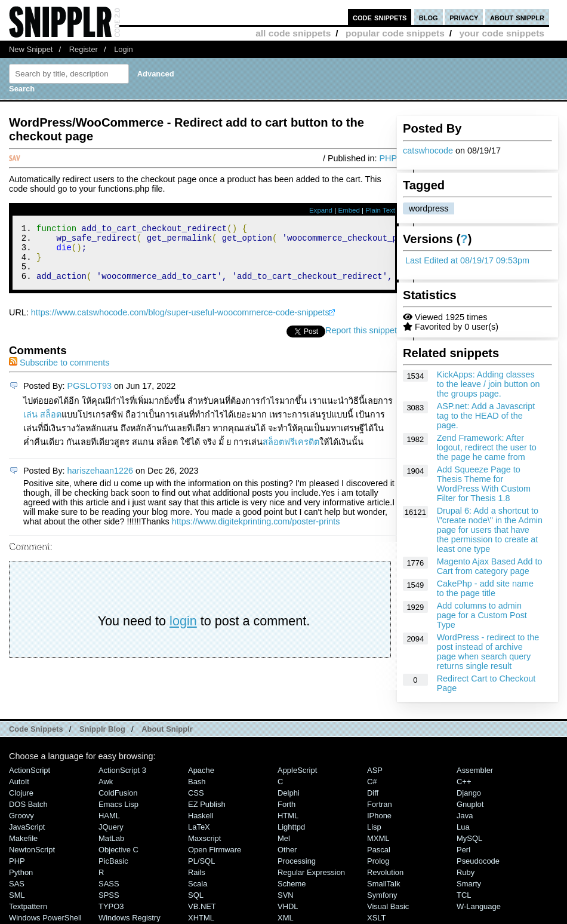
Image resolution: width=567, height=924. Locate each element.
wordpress (429, 208)
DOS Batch (28, 804)
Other (287, 850)
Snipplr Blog (102, 729)
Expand (321, 210)
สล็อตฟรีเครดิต (291, 453)
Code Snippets (36, 729)
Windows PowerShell (45, 918)
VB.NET (202, 906)
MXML (378, 838)
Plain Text (380, 210)
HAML (109, 816)
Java (465, 816)
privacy (464, 17)
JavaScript (27, 827)
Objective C (118, 850)
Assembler (475, 770)
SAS (17, 884)
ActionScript (30, 770)
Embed (349, 210)
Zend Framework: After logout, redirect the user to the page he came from (487, 447)
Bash (197, 782)
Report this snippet (361, 341)
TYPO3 (111, 906)
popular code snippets (395, 33)
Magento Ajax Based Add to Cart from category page (490, 566)
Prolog (378, 861)
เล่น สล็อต (42, 425)
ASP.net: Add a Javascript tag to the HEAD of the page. (486, 416)
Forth (286, 804)
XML (286, 918)
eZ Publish (207, 804)
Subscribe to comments (59, 373)
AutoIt (19, 782)
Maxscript (204, 838)
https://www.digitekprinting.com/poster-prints (256, 532)
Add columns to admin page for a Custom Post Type (482, 615)
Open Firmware (215, 850)
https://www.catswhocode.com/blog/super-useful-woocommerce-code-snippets (180, 323)
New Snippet (31, 49)
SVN (286, 895)
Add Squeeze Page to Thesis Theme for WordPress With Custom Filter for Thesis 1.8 (484, 484)
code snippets (380, 17)
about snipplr (517, 17)
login (183, 632)
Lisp (374, 827)
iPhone (379, 816)
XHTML (201, 918)
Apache (201, 770)
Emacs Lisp (118, 804)
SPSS (109, 895)
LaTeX (199, 827)
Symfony (382, 895)
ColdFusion (118, 793)
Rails (197, 872)
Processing (297, 861)
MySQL (469, 838)
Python (21, 872)
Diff (373, 793)
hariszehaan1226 (100, 481)
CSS (196, 793)
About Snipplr (167, 729)
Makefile (23, 838)
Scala (198, 884)
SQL (196, 895)
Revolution (385, 872)
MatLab (111, 838)
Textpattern (28, 906)
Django (469, 793)
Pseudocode (478, 861)
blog (429, 17)
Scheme (292, 884)
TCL (464, 895)
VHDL (288, 906)
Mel (284, 838)
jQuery (111, 827)
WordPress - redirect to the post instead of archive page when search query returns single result (488, 652)
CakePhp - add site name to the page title (485, 588)
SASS (109, 884)
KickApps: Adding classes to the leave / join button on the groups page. (489, 384)
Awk (106, 782)
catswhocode (428, 151)
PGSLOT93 (90, 397)
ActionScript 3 (122, 770)
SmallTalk (383, 884)
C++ (464, 782)
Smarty (469, 884)
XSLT (376, 918)
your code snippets (502, 33)
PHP (388, 158)
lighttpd (291, 827)
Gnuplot (470, 804)
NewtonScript (32, 850)
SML (17, 895)
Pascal (379, 850)
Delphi (289, 793)
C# (372, 782)
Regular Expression (311, 872)
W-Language (479, 906)
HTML (288, 816)
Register (84, 49)
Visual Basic (388, 906)
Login (124, 49)
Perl (463, 850)
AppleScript (297, 770)
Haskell (201, 816)
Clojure (21, 793)
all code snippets (293, 33)
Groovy (21, 816)
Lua (463, 827)
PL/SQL (201, 861)
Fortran (380, 804)
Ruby (466, 872)
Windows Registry (130, 918)
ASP (375, 770)
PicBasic (113, 861)
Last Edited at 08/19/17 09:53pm (467, 260)
